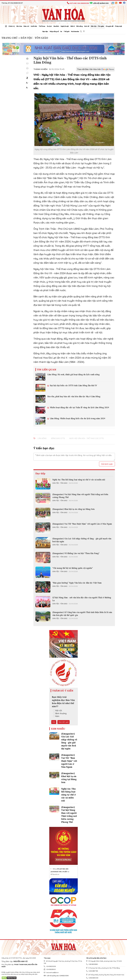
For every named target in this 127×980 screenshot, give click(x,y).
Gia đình (56, 26)
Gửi (54, 722)
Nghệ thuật (65, 26)
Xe (61, 31)
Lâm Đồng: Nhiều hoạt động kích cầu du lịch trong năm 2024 (77, 418)
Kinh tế (87, 26)
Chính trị (12, 26)
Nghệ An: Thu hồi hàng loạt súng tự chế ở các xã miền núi (79, 480)
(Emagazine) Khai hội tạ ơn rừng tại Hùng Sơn (73, 509)
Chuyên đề (110, 26)
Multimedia (75, 31)
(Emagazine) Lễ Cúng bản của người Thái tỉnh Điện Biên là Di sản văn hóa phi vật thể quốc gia (82, 614)
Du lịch (49, 26)
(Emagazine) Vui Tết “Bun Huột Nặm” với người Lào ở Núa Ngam (82, 524)
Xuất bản (34, 26)
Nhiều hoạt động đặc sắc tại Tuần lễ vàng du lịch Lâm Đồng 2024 (79, 407)
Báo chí (26, 26)
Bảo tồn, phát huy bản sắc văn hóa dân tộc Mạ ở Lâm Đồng (74, 396)
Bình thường (60, 713)
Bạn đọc (45, 31)
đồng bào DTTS (58, 438)
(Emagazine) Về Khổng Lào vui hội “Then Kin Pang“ (76, 553)
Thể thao (42, 26)
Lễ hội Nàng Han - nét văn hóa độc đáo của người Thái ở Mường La (82, 599)
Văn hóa (19, 26)
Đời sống (79, 26)
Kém (56, 716)
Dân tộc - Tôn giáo (97, 26)
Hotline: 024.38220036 (78, 3)
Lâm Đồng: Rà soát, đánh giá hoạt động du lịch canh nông (73, 374)
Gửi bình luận (107, 464)
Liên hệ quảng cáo (99, 3)
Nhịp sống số (54, 31)
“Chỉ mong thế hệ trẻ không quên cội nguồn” (73, 568)
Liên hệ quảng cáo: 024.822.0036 (56, 976)
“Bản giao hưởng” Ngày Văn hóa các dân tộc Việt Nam (77, 583)
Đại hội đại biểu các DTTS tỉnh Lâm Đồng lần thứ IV (73, 385)
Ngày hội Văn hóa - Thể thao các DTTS (87, 438)
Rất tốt (58, 710)
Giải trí (73, 26)
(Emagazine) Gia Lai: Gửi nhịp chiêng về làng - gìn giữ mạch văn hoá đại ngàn (82, 540)
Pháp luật (118, 26)
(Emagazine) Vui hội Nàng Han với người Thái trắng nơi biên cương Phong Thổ (80, 496)
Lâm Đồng (42, 438)
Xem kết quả (63, 722)
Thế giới (66, 31)
